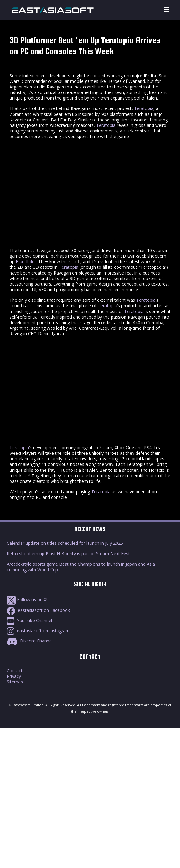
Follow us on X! (27, 599)
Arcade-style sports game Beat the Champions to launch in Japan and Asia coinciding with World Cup (81, 567)
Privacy (14, 676)
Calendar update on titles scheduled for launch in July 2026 (65, 543)
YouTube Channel (29, 620)
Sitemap (15, 682)
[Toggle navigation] (166, 10)
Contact (15, 671)
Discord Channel (30, 641)
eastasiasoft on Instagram (38, 631)
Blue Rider (26, 261)
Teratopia (144, 108)
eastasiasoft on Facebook (38, 610)
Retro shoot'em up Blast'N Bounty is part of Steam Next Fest (68, 554)
